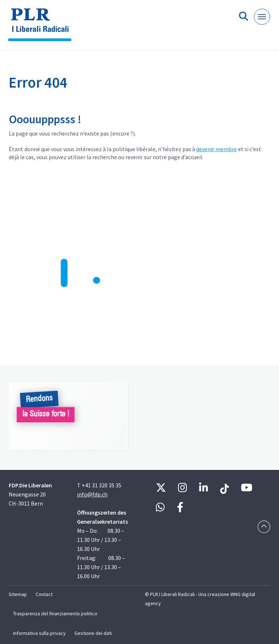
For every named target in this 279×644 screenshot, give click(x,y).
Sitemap (18, 594)
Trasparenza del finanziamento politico (55, 613)
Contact (44, 594)
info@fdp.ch (92, 494)
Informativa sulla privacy (39, 633)
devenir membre (217, 149)
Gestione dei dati (93, 633)
